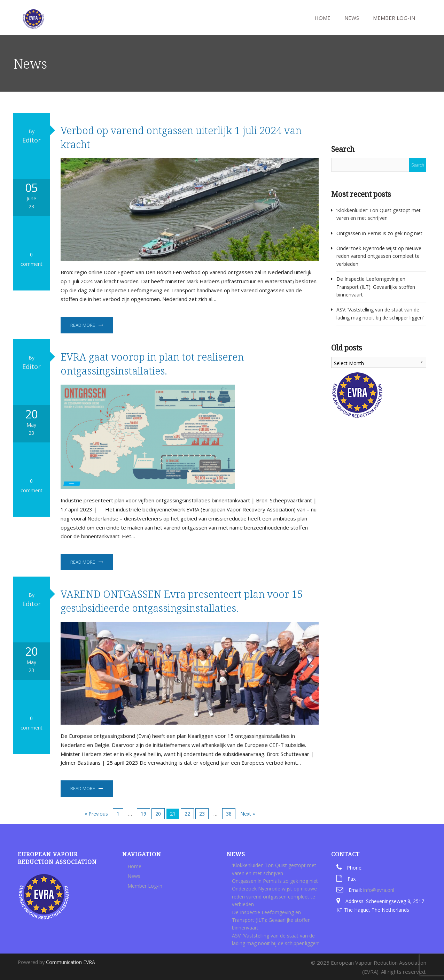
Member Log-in (393, 18)
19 (143, 814)
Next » (248, 814)
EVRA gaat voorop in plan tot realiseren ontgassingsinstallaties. (152, 364)
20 (158, 814)
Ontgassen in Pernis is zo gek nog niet (379, 233)
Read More (83, 325)
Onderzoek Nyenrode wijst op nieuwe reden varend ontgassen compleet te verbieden (379, 256)
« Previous (96, 814)
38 (229, 814)
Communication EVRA (71, 962)
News (351, 18)
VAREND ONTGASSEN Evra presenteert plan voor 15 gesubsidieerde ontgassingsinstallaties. (182, 601)
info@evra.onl (379, 890)
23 (202, 814)
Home (322, 18)
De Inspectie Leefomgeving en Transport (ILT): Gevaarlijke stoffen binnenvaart (376, 287)
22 (187, 814)
